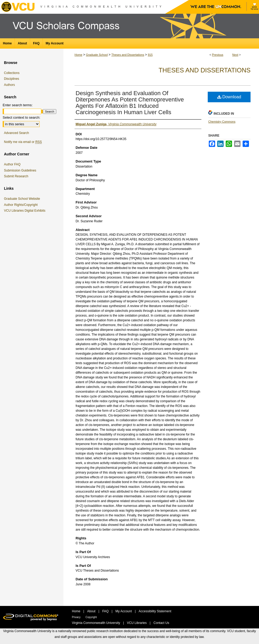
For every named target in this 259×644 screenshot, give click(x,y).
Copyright (91, 617)
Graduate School (97, 55)
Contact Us (161, 623)
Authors (9, 85)
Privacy (77, 617)
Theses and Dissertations (128, 55)
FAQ (106, 611)
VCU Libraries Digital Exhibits (26, 211)
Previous (218, 55)
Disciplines (11, 79)
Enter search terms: (18, 105)
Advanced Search (17, 133)
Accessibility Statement (155, 611)
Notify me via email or (23, 142)
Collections (12, 73)
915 (150, 55)
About (92, 611)
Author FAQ (12, 164)
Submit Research (16, 176)
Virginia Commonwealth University (96, 623)
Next (235, 55)
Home (78, 55)
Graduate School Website (23, 199)
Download (229, 97)
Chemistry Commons (222, 122)
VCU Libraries (137, 623)
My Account (124, 611)
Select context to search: (21, 117)
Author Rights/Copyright (22, 205)
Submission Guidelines (20, 170)
